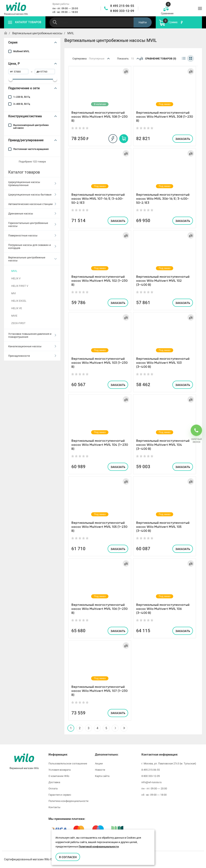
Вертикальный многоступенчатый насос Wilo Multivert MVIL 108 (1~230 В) (99, 117)
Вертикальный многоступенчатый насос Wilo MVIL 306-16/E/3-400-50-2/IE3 (163, 199)
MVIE (14, 316)
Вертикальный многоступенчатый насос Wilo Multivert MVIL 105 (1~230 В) (99, 527)
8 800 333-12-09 (122, 11)
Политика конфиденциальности (68, 801)
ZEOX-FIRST (18, 323)
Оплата (53, 788)
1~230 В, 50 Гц (22, 97)
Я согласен (68, 857)
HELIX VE (17, 308)
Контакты (54, 807)
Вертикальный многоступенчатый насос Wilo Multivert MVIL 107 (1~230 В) (99, 691)
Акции (99, 764)
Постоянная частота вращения (31, 149)
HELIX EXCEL (19, 301)
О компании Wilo (59, 776)
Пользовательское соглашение (68, 764)
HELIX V (16, 278)
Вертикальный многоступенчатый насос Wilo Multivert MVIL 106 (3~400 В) (163, 609)
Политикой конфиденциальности (99, 847)
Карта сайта (102, 776)
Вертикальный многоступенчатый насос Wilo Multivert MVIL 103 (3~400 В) (163, 363)
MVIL (14, 271)
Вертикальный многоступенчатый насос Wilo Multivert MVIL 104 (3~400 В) (163, 445)
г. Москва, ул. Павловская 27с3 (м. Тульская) (169, 764)
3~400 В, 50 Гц (22, 104)
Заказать (183, 139)
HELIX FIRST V (20, 286)
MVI (14, 293)
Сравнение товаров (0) (158, 58)
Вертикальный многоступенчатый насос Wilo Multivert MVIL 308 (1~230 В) (165, 117)
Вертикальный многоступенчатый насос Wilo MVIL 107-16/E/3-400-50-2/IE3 (98, 199)
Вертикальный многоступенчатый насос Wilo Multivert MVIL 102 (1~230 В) (99, 281)
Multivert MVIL (21, 51)
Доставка (54, 782)
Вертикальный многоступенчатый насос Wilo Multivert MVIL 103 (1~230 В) (99, 363)
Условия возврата (60, 770)
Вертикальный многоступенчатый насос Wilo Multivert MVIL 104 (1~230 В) (100, 445)
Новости (100, 770)
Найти (143, 22)
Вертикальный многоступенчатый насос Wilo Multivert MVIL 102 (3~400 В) (163, 281)
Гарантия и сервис (60, 795)
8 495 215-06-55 (122, 6)
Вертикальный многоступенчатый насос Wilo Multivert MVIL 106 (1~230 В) (99, 609)
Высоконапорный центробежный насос (31, 127)
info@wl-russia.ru (151, 782)
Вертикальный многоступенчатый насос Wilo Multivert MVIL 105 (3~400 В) (163, 527)
